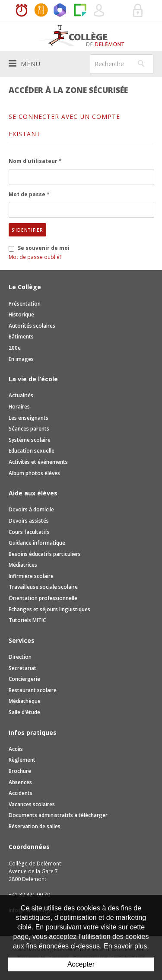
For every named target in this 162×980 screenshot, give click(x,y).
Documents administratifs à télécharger (58, 815)
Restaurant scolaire (33, 690)
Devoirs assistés (29, 521)
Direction (20, 657)
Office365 (60, 11)
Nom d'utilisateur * (35, 161)
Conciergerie (24, 679)
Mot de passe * (29, 194)
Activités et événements (38, 462)
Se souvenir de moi (44, 248)
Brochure (20, 771)
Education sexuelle (32, 451)
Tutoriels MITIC (27, 620)
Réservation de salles (119, 11)
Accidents (21, 793)
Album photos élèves (34, 473)
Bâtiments (21, 337)
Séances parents (29, 429)
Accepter (81, 964)
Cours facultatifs (29, 532)
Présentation (25, 304)
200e (15, 348)
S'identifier (27, 230)
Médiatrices (23, 565)
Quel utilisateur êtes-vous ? (99, 11)
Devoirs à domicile (31, 509)
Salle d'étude (24, 712)
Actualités (21, 395)
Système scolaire (30, 440)
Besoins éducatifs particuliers (45, 554)
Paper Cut (80, 11)
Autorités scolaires (32, 326)
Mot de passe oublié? (35, 257)
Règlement (22, 760)
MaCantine (41, 11)
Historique (21, 314)
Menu (25, 64)
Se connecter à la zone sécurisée (138, 11)
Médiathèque (25, 701)
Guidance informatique (37, 543)
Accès (16, 749)
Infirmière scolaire (31, 576)
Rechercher (141, 64)
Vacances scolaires (32, 804)
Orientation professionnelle (43, 598)
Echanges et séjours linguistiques (49, 609)
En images (21, 359)
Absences (20, 782)
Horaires (22, 11)
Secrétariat (22, 668)
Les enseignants (29, 418)
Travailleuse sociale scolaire (43, 587)
